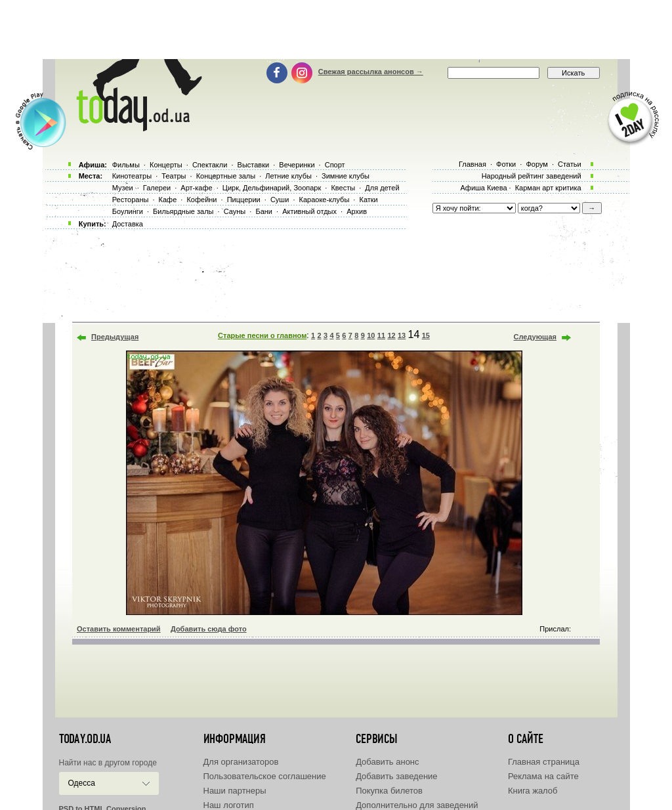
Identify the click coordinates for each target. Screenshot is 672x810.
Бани (264, 211)
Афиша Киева (483, 188)
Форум (536, 164)
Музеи (123, 188)
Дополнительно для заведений (417, 805)
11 (381, 335)
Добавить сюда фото (209, 629)
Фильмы (126, 165)
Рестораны (131, 200)
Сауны (235, 211)
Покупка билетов (389, 791)
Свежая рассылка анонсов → (371, 72)
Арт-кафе (196, 188)
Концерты (166, 165)
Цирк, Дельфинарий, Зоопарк (272, 188)
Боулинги (128, 211)
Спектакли (210, 165)
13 (402, 335)
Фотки (506, 164)
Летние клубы (288, 176)
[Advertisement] (336, 30)
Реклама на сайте (543, 776)
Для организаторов (241, 762)
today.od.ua (85, 739)
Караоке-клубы (325, 200)
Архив (357, 211)
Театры (174, 176)
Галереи (157, 188)
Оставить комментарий (119, 629)
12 (391, 335)
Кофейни (201, 200)
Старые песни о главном (262, 335)
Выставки (254, 165)
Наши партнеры (235, 791)
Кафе (168, 200)
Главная (472, 164)
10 (371, 335)
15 (426, 335)
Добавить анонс (387, 762)
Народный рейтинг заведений (532, 176)
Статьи (570, 164)
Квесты (343, 188)
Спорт (335, 165)
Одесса (82, 783)
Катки (368, 200)
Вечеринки (297, 165)
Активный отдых (309, 211)
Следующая (535, 337)
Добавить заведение (396, 776)
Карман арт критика (548, 188)
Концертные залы (226, 176)
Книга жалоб (533, 791)
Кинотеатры (132, 176)
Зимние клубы (346, 176)
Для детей (382, 188)
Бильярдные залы (183, 211)
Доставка (128, 224)
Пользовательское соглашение (265, 776)
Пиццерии (244, 200)
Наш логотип (229, 805)
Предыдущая (115, 337)
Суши (280, 200)
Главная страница (544, 762)
